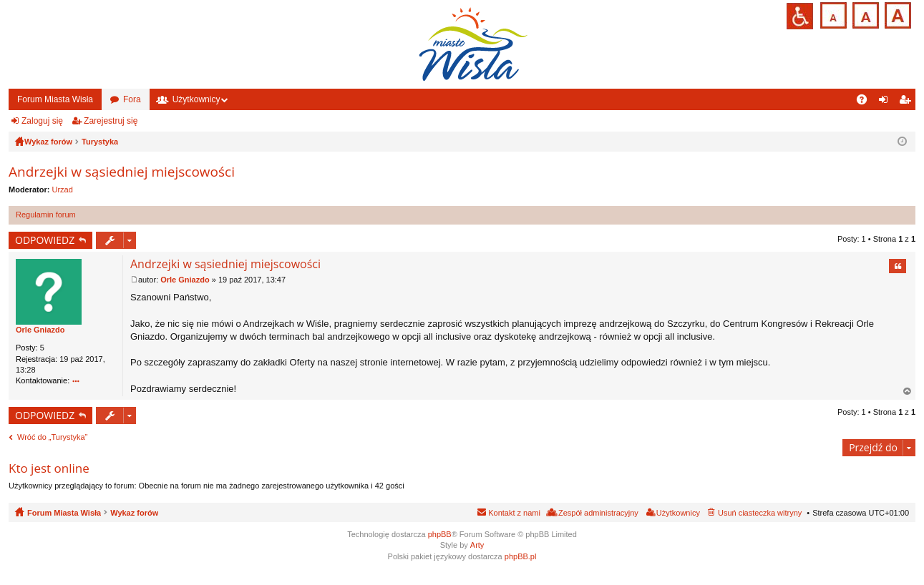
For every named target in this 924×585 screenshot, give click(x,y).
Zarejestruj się (111, 121)
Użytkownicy (196, 99)
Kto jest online (49, 468)
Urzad (63, 190)
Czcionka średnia (864, 14)
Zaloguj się (42, 121)
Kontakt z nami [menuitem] (514, 513)
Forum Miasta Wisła (55, 99)
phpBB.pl (521, 556)
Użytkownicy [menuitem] (678, 513)
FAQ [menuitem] (866, 102)
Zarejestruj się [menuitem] (908, 102)
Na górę (908, 392)
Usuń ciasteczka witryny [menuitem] (760, 513)
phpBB (440, 534)
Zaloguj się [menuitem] (886, 102)
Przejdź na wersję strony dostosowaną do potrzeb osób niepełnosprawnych (800, 16)
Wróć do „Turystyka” (52, 437)
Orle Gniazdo (40, 330)
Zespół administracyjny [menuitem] (598, 513)
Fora (132, 99)
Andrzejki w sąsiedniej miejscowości (122, 172)
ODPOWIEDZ (45, 240)
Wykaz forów (134, 513)
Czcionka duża (896, 14)
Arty (477, 545)
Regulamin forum (46, 215)
